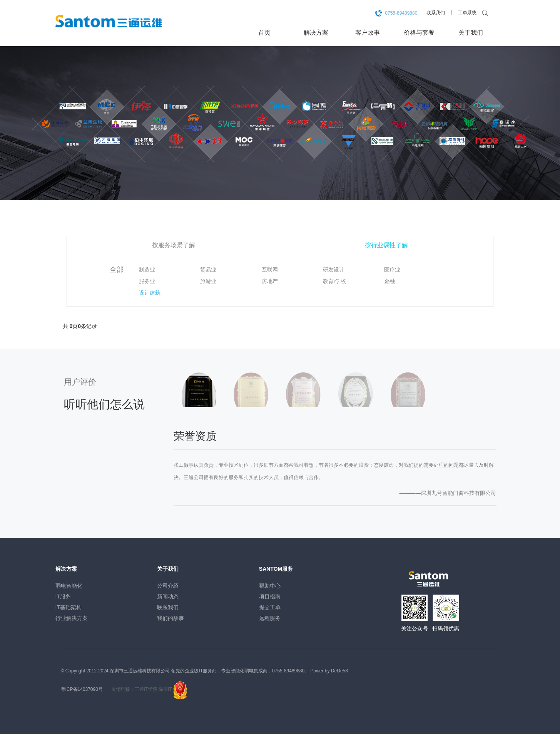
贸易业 (208, 270)
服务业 (147, 281)
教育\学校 (334, 281)
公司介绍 (168, 586)
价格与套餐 (419, 33)
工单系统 (467, 13)
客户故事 (368, 33)
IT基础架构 (69, 607)
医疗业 (392, 270)
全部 (117, 270)
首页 (264, 33)
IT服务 (63, 597)
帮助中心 (270, 586)
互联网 (270, 270)
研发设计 (334, 270)
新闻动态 (168, 597)
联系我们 (436, 13)
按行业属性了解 (386, 245)
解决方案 (316, 33)
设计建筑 (150, 293)
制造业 (147, 270)
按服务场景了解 (174, 245)
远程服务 (270, 618)
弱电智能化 (69, 586)
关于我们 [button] (471, 33)
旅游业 (208, 281)
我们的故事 (171, 618)
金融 (389, 281)
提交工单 (270, 607)
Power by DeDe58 (329, 671)
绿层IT (165, 689)
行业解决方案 (72, 618)
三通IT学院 (146, 689)
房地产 (270, 281)
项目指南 (270, 597)
